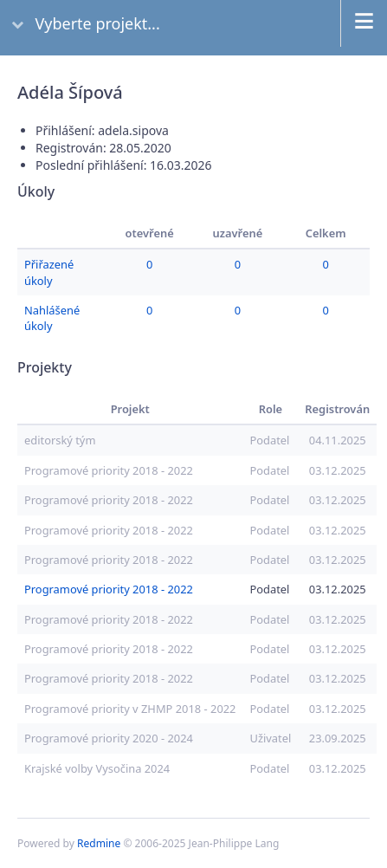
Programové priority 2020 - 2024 (109, 738)
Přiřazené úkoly (49, 272)
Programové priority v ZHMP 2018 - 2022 (130, 709)
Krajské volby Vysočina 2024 (97, 768)
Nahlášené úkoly (52, 318)
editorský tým (60, 440)
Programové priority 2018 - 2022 (109, 470)
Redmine (99, 843)
